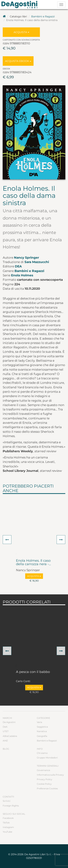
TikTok (6, 823)
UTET (6, 731)
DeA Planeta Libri (20, 5)
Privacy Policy (45, 779)
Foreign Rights (11, 806)
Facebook (8, 818)
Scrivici (7, 801)
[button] (7, 540)
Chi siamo (42, 753)
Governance (43, 770)
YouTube (7, 832)
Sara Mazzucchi (37, 262)
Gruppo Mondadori (47, 758)
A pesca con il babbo (33, 672)
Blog (6, 749)
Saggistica (42, 727)
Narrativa (42, 731)
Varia (39, 722)
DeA (18, 266)
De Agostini (9, 722)
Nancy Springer (26, 258)
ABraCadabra (10, 736)
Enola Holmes (22, 275)
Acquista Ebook (18, 61)
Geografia (42, 736)
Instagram (8, 827)
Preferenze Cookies (47, 788)
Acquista (21, 32)
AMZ (5, 741)
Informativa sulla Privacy (50, 775)
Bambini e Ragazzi (43, 16)
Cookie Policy (44, 784)
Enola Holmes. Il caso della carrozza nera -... (33, 563)
